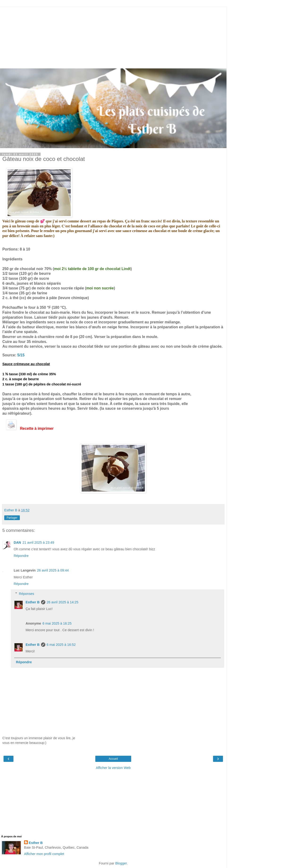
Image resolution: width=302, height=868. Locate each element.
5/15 (21, 355)
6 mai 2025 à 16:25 (57, 623)
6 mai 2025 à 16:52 (61, 645)
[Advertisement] (113, 37)
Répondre (21, 556)
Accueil (113, 759)
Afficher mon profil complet (44, 854)
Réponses (27, 594)
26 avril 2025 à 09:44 (53, 570)
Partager (12, 518)
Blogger (121, 863)
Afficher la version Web (113, 768)
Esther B (32, 602)
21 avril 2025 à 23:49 (38, 542)
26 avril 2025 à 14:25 (63, 602)
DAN (17, 542)
